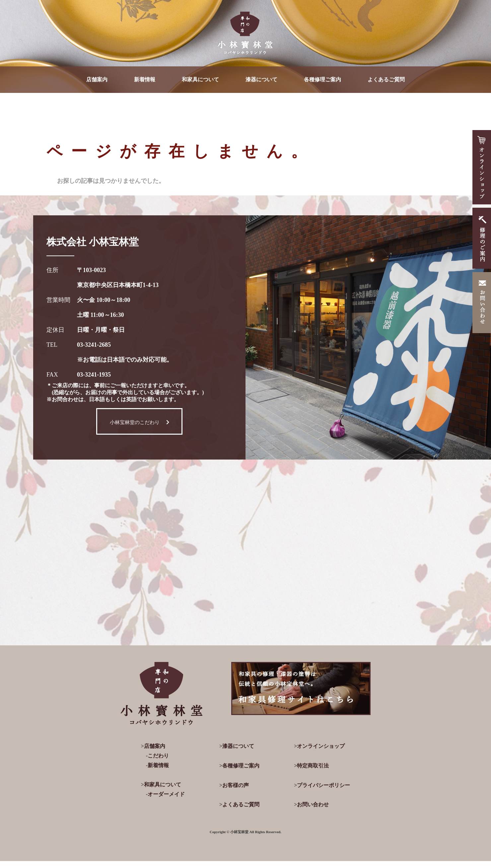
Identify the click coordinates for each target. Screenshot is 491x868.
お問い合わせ (313, 804)
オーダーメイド (166, 794)
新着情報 (145, 79)
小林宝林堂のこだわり (140, 422)
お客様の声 (236, 785)
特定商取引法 (313, 766)
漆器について (261, 79)
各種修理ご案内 (322, 79)
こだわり (158, 756)
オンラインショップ (321, 746)
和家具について (200, 79)
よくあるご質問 (386, 79)
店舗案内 (97, 79)
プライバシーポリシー (323, 785)
